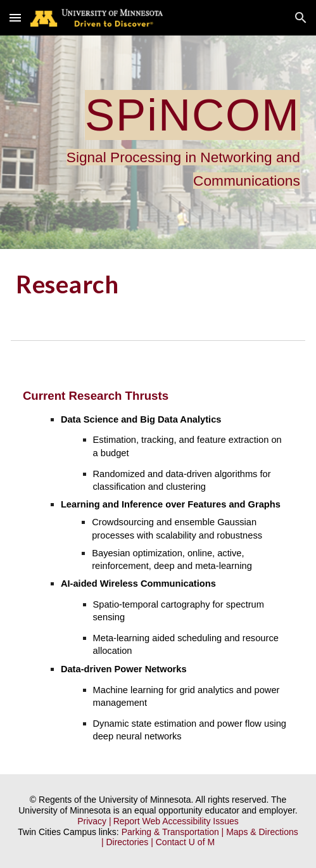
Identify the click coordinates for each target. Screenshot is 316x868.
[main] (158, 142)
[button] (15, 17)
